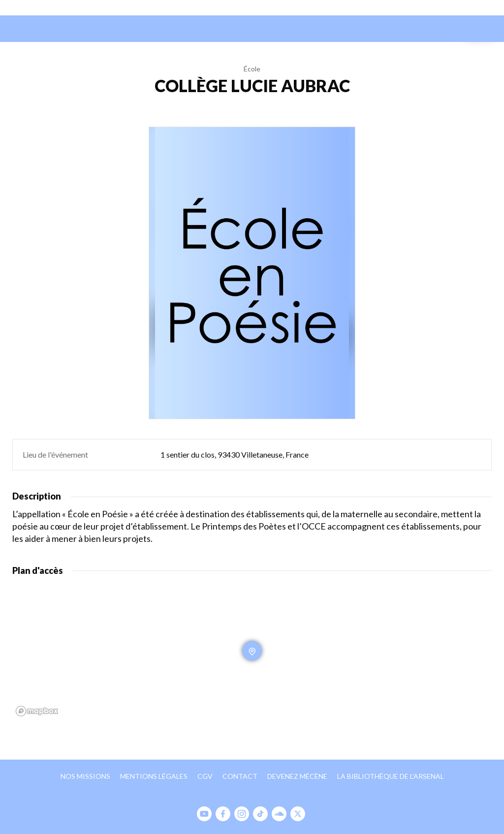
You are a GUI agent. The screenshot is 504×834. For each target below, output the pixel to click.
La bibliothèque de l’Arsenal (391, 776)
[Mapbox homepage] (37, 711)
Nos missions (85, 776)
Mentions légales (154, 776)
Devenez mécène (297, 776)
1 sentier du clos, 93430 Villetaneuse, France (235, 454)
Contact (240, 776)
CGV (205, 776)
